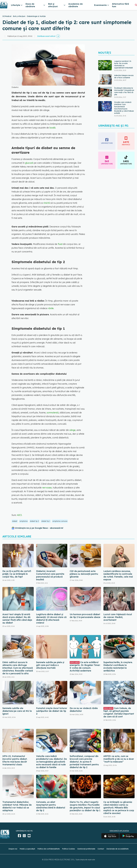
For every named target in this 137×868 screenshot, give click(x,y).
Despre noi (13, 849)
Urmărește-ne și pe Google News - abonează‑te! (39, 528)
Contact (101, 849)
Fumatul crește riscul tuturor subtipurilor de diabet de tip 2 (52, 711)
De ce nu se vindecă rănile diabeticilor (84, 710)
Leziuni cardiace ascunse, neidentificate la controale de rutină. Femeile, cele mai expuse (118, 575)
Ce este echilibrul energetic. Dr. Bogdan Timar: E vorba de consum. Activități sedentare (85, 666)
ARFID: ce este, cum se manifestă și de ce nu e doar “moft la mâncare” (119, 759)
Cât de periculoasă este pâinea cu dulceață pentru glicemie (84, 574)
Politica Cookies (68, 849)
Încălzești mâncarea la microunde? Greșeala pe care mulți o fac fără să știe (124, 91)
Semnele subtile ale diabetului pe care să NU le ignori (17, 711)
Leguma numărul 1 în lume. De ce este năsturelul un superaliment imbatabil (123, 64)
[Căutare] (136, 5)
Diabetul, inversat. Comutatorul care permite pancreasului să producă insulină (50, 575)
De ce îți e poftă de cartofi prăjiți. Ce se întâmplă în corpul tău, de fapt (17, 574)
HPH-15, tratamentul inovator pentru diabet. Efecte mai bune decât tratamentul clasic (15, 760)
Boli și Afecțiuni (19, 16)
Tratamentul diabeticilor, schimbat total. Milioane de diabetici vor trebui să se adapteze (17, 806)
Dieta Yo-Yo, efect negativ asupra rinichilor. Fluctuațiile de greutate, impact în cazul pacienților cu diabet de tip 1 (85, 806)
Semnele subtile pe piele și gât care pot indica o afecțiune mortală (50, 665)
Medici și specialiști (27, 849)
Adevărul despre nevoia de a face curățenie (124, 76)
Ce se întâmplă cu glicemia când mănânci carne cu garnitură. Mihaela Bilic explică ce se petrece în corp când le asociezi (119, 808)
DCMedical (7, 16)
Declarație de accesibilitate (117, 849)
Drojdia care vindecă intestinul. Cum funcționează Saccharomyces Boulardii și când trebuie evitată (124, 108)
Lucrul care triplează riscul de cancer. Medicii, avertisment (118, 617)
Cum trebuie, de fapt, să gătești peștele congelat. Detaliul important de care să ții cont (119, 712)
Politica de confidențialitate (49, 849)
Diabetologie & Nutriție (36, 16)
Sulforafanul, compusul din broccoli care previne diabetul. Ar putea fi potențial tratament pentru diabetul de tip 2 (84, 762)
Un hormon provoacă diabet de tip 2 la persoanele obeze (85, 616)
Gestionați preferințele (86, 849)
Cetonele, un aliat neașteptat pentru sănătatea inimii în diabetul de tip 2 (51, 806)
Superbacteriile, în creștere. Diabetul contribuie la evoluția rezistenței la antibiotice (118, 666)
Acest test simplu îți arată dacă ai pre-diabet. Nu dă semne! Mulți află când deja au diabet (17, 619)
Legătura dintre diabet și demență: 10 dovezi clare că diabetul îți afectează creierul (51, 619)
